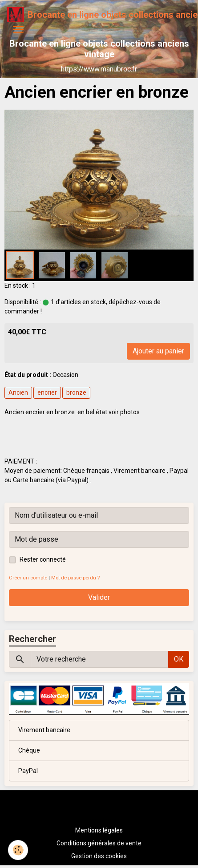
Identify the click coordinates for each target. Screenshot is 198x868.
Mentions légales (99, 830)
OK (179, 659)
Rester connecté (43, 559)
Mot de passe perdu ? (75, 578)
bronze (76, 392)
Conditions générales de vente (99, 843)
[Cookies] (18, 850)
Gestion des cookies (99, 856)
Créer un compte (28, 578)
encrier (47, 392)
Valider (99, 597)
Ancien (18, 392)
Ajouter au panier (158, 351)
